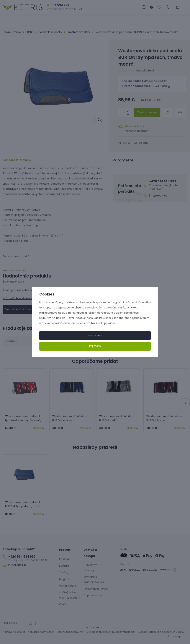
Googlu (106, 313)
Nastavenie (95, 335)
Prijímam (95, 346)
